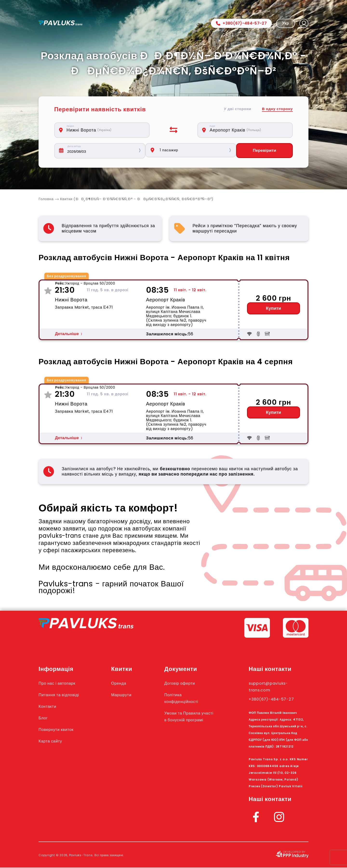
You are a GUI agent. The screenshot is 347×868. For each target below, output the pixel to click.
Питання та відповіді (63, 695)
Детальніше (67, 334)
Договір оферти (187, 683)
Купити (274, 309)
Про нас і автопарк (61, 683)
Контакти (49, 707)
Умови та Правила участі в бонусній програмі (190, 720)
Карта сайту (53, 741)
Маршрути (128, 695)
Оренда (125, 683)
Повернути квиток (60, 730)
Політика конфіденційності (189, 698)
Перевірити (264, 151)
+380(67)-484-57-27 (241, 23)
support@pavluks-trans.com (273, 687)
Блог (44, 718)
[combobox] (105, 130)
